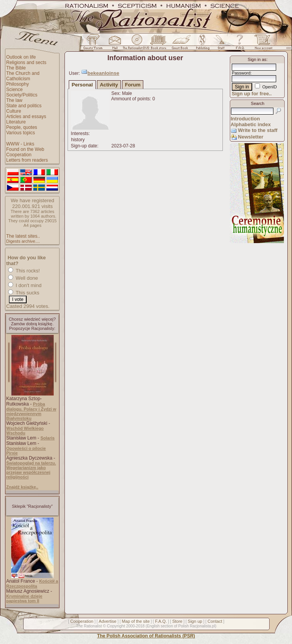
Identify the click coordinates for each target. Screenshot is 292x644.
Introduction (245, 119)
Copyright (116, 626)
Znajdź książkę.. (22, 487)
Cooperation (19, 155)
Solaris (48, 438)
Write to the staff (258, 130)
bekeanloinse (103, 73)
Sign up (195, 621)
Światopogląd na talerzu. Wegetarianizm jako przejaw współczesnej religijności (31, 470)
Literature (16, 122)
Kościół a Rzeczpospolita (32, 584)
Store (177, 621)
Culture (14, 111)
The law (14, 100)
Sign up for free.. (252, 94)
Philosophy (18, 84)
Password (241, 73)
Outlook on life (21, 57)
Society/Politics (22, 95)
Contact (215, 621)
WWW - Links (20, 144)
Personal (82, 85)
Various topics (20, 133)
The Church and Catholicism (23, 76)
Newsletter (251, 137)
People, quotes (22, 127)
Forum (132, 85)
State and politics (24, 106)
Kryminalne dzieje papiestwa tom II (24, 598)
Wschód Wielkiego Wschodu (25, 431)
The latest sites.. (23, 236)
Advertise (108, 621)
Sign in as (257, 59)
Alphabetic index (251, 124)
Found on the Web (25, 149)
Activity (109, 85)
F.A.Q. (161, 621)
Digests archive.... (23, 241)
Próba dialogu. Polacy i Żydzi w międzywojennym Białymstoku (31, 411)
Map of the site (136, 621)
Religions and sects (26, 63)
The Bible (16, 68)
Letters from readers (27, 160)
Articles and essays (26, 117)
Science (14, 90)
